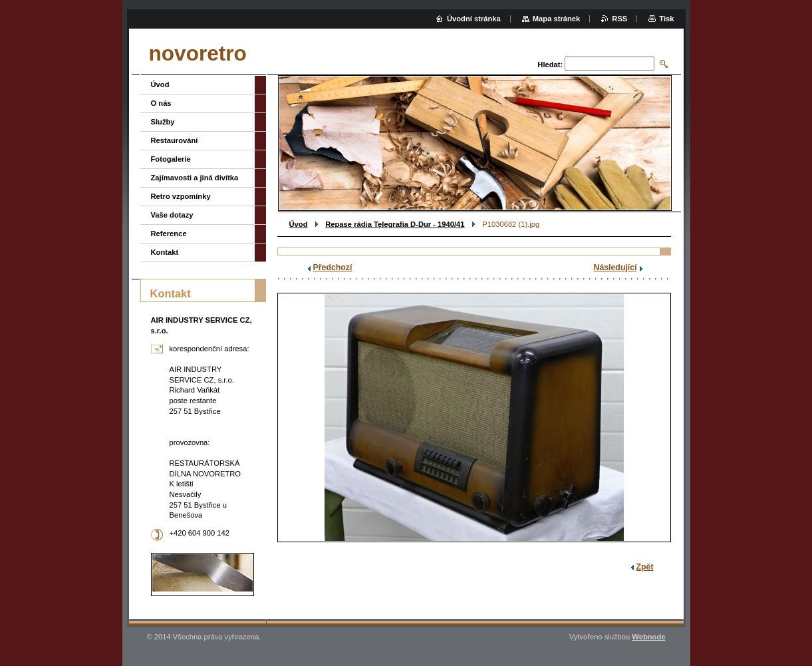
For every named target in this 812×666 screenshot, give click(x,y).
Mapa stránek (557, 19)
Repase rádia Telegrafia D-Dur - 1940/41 (395, 224)
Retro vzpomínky (181, 196)
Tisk (666, 19)
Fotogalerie (171, 159)
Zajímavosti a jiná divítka (195, 178)
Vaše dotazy (172, 215)
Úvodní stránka (474, 19)
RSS (619, 19)
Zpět (645, 567)
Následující (615, 267)
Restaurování (175, 140)
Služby (163, 122)
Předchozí (333, 267)
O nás (161, 103)
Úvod (299, 224)
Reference (169, 234)
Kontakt (165, 252)
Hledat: (550, 65)
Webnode (648, 637)
